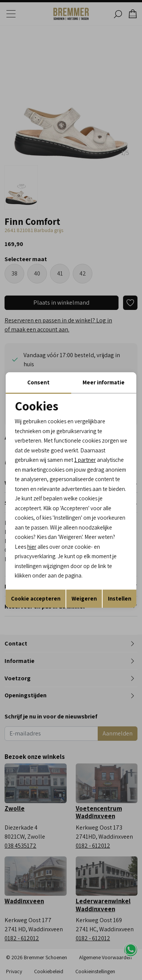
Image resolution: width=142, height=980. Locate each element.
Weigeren (84, 598)
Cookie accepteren (36, 598)
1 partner (85, 460)
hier (32, 547)
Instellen (120, 598)
